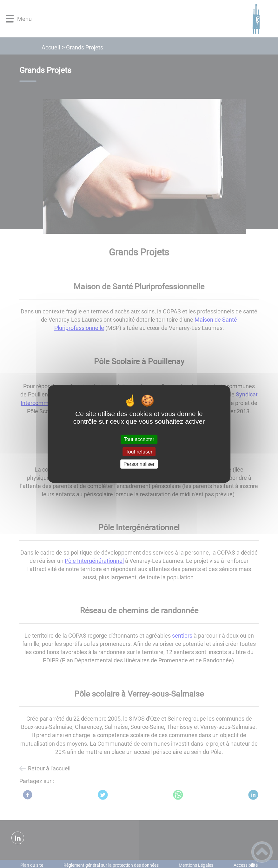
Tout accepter (139, 439)
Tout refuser (139, 451)
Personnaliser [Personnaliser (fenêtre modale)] (139, 464)
